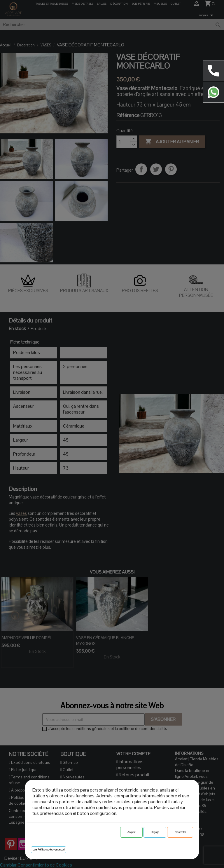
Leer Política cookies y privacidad (49, 850)
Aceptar (131, 832)
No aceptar (180, 832)
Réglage (155, 832)
